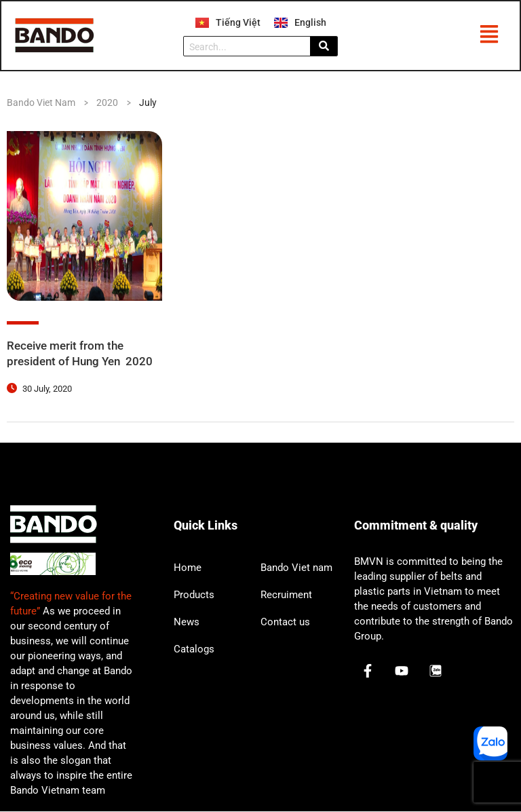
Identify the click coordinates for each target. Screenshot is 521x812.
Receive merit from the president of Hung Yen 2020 (83, 354)
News (187, 623)
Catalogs (194, 650)
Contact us (285, 623)
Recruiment (286, 595)
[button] (488, 37)
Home (188, 568)
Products (194, 595)
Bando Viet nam (296, 568)
